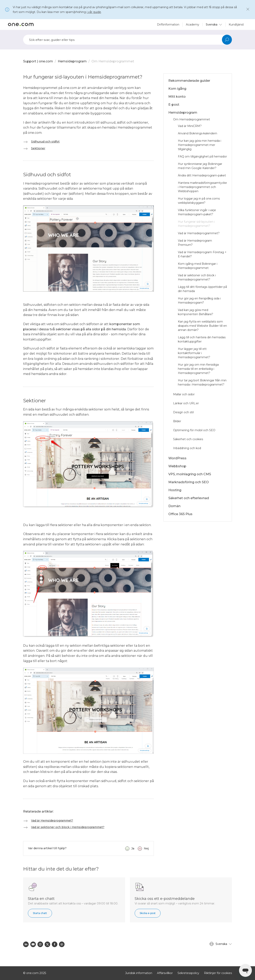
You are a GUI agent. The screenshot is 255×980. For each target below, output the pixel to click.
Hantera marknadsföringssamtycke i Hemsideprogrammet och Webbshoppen (202, 187)
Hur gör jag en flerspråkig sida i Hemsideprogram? (199, 301)
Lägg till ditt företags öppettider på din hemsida (202, 289)
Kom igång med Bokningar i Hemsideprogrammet (198, 266)
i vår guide (94, 12)
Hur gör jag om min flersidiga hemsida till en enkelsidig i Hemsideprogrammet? (198, 369)
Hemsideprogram (72, 61)
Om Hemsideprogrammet (113, 61)
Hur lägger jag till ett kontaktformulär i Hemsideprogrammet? (194, 353)
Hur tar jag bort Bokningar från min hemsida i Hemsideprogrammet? (202, 382)
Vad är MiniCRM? (190, 126)
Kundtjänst (236, 25)
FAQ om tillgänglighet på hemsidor (202, 156)
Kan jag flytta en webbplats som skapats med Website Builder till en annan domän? (202, 326)
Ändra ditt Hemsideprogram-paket (202, 175)
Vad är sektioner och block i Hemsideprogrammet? (68, 827)
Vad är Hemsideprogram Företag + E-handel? (202, 254)
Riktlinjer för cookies (218, 973)
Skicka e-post (148, 913)
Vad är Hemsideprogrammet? (52, 821)
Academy (193, 25)
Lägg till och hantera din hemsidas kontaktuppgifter (202, 339)
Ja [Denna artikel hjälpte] (133, 848)
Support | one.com (38, 61)
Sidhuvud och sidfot (45, 142)
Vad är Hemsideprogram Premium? (195, 243)
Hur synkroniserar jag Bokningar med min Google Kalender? (200, 166)
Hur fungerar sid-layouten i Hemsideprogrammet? (196, 224)
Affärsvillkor (165, 973)
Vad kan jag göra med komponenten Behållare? (196, 312)
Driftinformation (168, 25)
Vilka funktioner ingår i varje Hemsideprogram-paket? (197, 212)
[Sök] (127, 40)
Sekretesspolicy (188, 973)
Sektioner (38, 148)
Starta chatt (40, 913)
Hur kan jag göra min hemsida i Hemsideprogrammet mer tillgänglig (200, 145)
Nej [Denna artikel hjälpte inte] (146, 848)
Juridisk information (139, 973)
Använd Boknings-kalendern (198, 133)
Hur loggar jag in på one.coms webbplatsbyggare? (199, 201)
